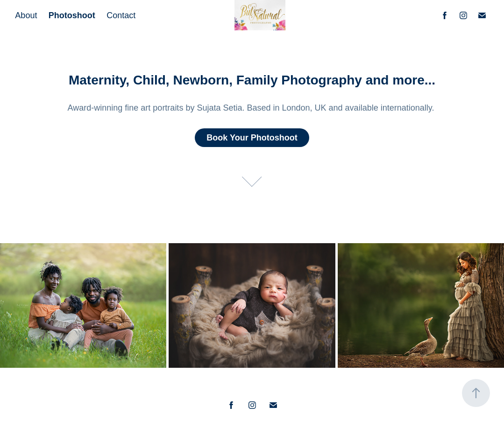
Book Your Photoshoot (252, 138)
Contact (121, 15)
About (26, 15)
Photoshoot (72, 15)
